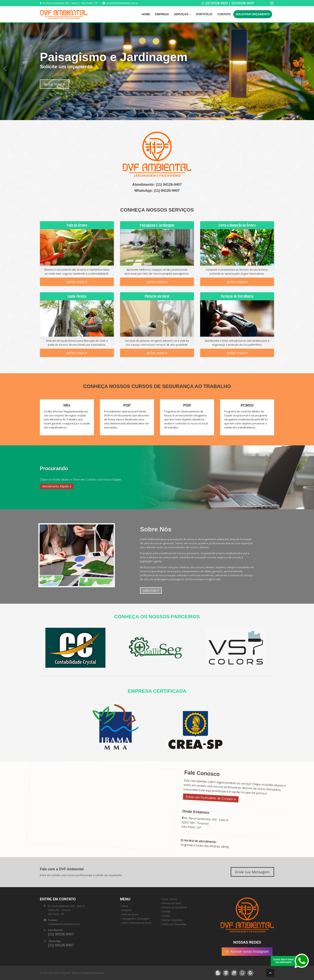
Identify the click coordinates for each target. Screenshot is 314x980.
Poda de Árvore (130, 915)
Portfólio (204, 14)
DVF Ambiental (62, 973)
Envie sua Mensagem (252, 872)
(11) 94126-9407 (217, 3)
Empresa (162, 14)
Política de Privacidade (174, 924)
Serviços (183, 14)
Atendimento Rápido (57, 486)
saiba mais (54, 84)
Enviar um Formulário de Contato (206, 797)
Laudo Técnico (170, 899)
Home (146, 14)
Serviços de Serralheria (174, 908)
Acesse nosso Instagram (247, 952)
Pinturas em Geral (172, 903)
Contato (224, 14)
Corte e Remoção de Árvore (137, 923)
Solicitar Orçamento (253, 14)
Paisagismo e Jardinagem (136, 919)
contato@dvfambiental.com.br (120, 3)
